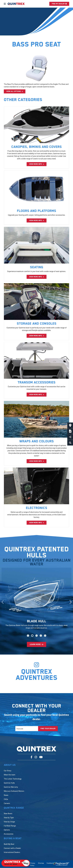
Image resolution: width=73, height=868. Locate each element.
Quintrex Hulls (9, 783)
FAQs (6, 799)
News (6, 795)
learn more (35, 644)
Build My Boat (9, 844)
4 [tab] (41, 636)
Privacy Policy (33, 864)
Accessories (9, 834)
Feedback (50, 863)
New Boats (8, 813)
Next (71, 601)
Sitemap (41, 863)
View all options (14, 91)
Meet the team (10, 775)
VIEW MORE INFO (36, 164)
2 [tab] (32, 636)
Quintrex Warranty (11, 787)
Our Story (8, 771)
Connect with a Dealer (12, 848)
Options (7, 830)
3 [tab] (37, 636)
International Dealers (12, 852)
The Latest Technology (13, 779)
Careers (7, 803)
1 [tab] (28, 636)
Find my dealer (59, 4)
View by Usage (9, 822)
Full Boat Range (10, 826)
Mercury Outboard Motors (14, 791)
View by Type (9, 817)
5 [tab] (45, 636)
